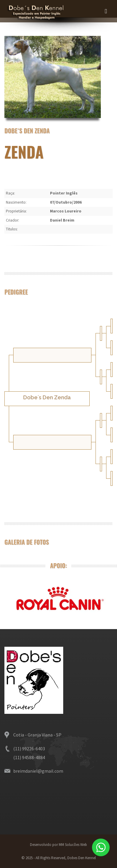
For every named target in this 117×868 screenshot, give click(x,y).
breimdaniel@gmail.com (38, 771)
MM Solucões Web (72, 845)
